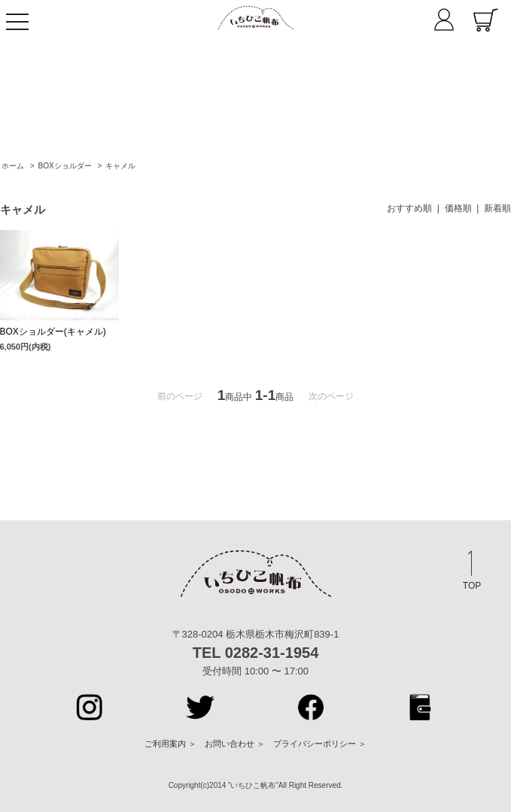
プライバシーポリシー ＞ (320, 744)
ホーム (13, 166)
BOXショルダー (64, 166)
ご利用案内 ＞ (170, 744)
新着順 (497, 208)
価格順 (458, 208)
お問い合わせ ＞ (235, 744)
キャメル (120, 166)
